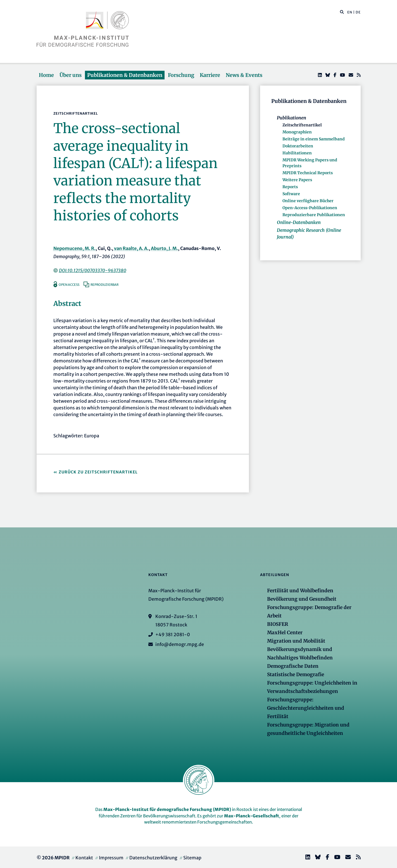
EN (350, 12)
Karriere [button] (210, 75)
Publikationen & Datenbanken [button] (125, 75)
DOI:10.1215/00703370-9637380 (93, 270)
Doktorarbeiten (298, 146)
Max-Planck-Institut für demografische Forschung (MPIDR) (167, 809)
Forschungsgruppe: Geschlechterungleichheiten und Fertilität (306, 708)
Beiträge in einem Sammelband (314, 139)
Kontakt (84, 858)
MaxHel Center (285, 633)
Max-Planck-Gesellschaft (252, 816)
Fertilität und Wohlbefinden (300, 591)
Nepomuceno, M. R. (74, 248)
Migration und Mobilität (296, 641)
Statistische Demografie (296, 674)
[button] (342, 12)
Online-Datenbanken (299, 222)
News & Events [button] (244, 75)
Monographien (297, 132)
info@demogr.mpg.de (180, 644)
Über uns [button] (71, 75)
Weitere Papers (297, 180)
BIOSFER (278, 624)
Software (291, 194)
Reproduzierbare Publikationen (314, 215)
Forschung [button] (181, 75)
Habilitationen (297, 153)
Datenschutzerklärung (153, 858)
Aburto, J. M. (164, 248)
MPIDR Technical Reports (308, 173)
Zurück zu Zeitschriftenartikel (98, 472)
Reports (290, 187)
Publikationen (292, 118)
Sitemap (192, 858)
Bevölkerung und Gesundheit (302, 599)
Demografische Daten (293, 666)
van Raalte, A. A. (131, 248)
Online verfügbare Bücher (308, 201)
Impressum (111, 858)
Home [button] (46, 75)
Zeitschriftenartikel (302, 125)
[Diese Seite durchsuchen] (339, 12)
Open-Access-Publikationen (310, 208)
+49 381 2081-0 (173, 635)
